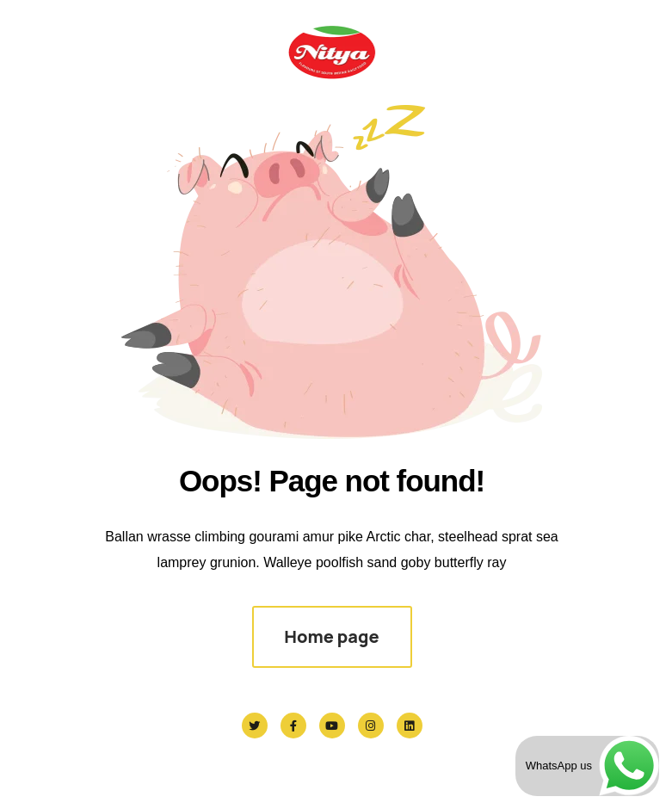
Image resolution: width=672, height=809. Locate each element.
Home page (331, 636)
